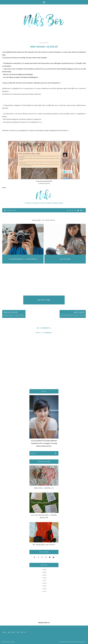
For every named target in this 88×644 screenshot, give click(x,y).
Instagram (36, 203)
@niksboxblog (44, 623)
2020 (45, 572)
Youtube (43, 203)
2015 (45, 586)
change (9, 210)
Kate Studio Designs (78, 642)
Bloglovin (49, 203)
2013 (45, 591)
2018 (45, 578)
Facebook (28, 203)
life (15, 210)
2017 (45, 580)
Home (5, 632)
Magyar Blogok (58, 203)
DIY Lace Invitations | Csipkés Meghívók (44, 516)
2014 (45, 589)
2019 (45, 575)
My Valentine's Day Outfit (44, 545)
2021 (45, 570)
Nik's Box (11, 642)
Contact (23, 632)
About (13, 632)
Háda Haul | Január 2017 (44, 488)
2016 (45, 583)
